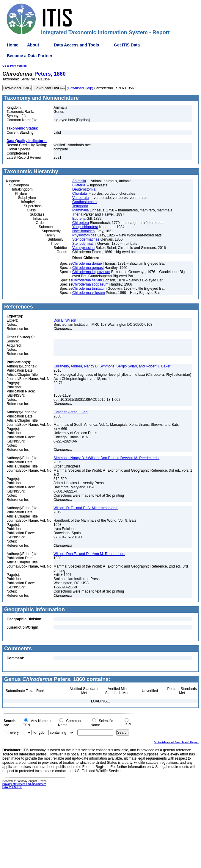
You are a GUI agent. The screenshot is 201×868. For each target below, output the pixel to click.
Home (13, 45)
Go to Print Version (15, 66)
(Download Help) (80, 88)
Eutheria (79, 219)
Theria (77, 214)
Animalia (79, 181)
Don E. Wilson (65, 320)
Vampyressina (83, 248)
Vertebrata (80, 198)
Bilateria (79, 185)
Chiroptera (81, 223)
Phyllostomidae (84, 235)
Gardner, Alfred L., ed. (71, 412)
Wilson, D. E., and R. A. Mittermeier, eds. (86, 508)
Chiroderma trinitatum (89, 289)
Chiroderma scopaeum (90, 284)
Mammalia (80, 210)
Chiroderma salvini (87, 280)
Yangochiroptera (85, 227)
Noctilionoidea (83, 231)
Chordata (80, 194)
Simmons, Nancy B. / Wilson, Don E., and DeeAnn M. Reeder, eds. (106, 458)
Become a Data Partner (30, 56)
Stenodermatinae (86, 239)
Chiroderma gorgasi (88, 268)
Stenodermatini (84, 244)
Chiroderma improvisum (91, 272)
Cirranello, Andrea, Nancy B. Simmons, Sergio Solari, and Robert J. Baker (112, 366)
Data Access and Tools (76, 45)
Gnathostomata (84, 202)
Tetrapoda (80, 206)
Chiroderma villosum (88, 293)
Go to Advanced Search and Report (176, 742)
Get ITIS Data (127, 45)
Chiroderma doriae (87, 264)
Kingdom (40, 733)
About (33, 45)
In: (6, 733)
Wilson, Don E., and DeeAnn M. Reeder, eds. (89, 554)
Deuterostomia (84, 189)
